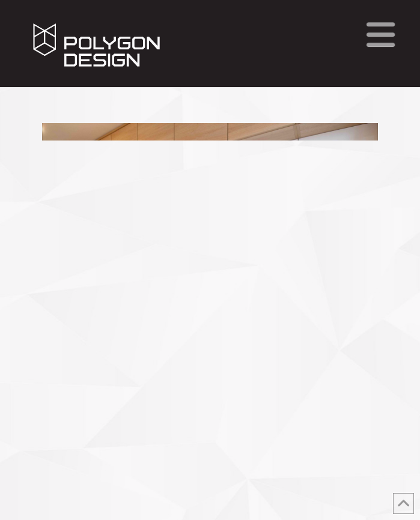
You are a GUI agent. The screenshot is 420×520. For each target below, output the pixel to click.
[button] (381, 35)
